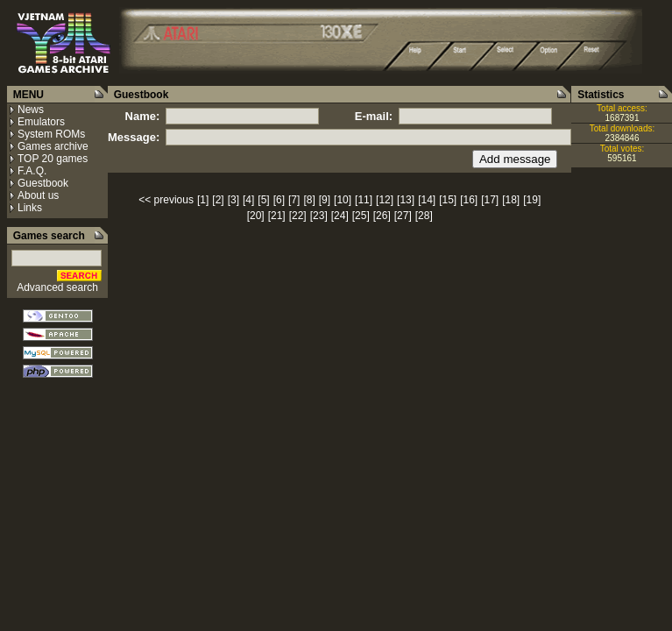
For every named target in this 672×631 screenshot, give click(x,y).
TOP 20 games (53, 159)
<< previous (166, 200)
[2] (218, 200)
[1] (203, 200)
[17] (490, 200)
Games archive (53, 146)
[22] (298, 216)
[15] (448, 200)
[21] (277, 216)
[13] (406, 200)
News (31, 110)
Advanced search (57, 287)
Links (30, 208)
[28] (424, 216)
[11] (364, 200)
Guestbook (43, 183)
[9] (325, 200)
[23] (319, 216)
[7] (294, 200)
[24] (340, 216)
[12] (385, 200)
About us (38, 195)
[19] (532, 200)
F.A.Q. (32, 171)
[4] (248, 200)
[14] (427, 200)
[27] (403, 216)
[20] (256, 216)
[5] (263, 200)
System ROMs (51, 134)
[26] (382, 216)
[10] (343, 200)
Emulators (41, 122)
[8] (309, 200)
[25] (361, 216)
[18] (511, 200)
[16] (469, 200)
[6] (279, 200)
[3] (233, 200)
